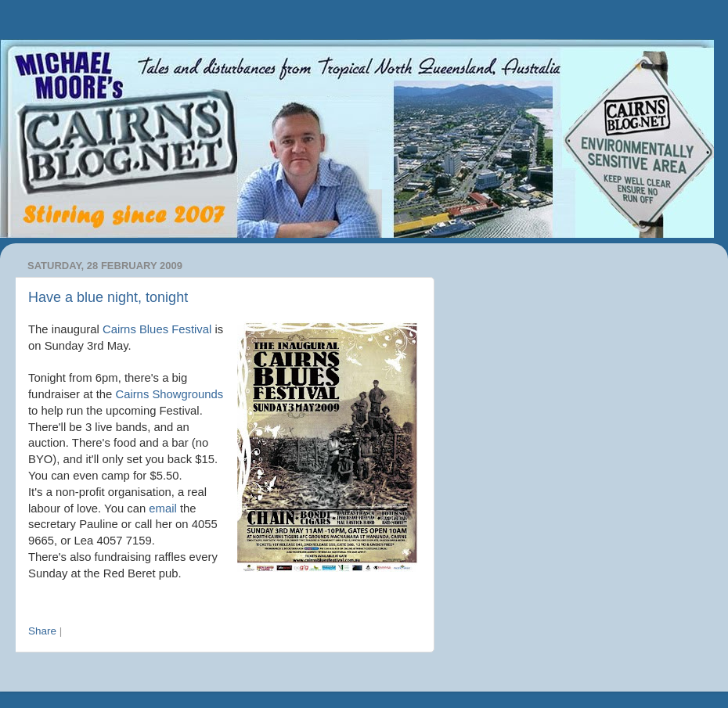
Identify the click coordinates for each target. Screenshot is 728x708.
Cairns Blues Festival (157, 329)
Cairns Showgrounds (169, 394)
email (162, 509)
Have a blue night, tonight (108, 297)
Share (42, 631)
